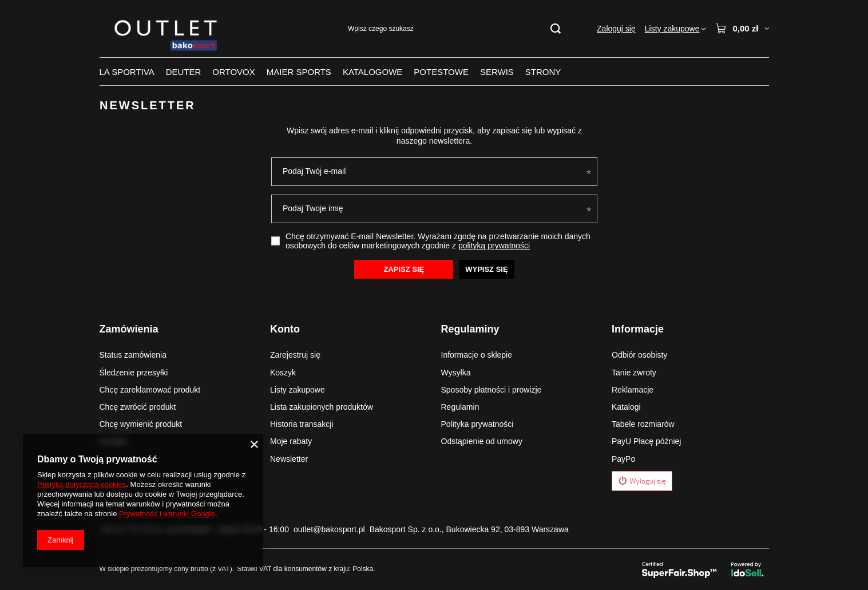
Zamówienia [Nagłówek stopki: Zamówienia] (129, 329)
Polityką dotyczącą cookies (82, 484)
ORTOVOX (233, 72)
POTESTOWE (441, 72)
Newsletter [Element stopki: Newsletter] (289, 459)
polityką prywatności (494, 245)
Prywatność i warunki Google (167, 514)
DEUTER (184, 72)
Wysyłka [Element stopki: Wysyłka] (456, 373)
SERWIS (497, 72)
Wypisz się (486, 269)
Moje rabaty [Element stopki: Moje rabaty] (291, 441)
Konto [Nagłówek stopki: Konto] (285, 329)
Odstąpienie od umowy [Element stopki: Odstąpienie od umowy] (482, 441)
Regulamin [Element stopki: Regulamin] (460, 407)
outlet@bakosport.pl (329, 529)
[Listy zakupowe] (676, 29)
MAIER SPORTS (299, 72)
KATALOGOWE (372, 72)
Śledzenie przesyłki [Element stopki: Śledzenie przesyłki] (134, 373)
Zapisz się (404, 269)
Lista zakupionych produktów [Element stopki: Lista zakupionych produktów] (322, 407)
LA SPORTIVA (127, 72)
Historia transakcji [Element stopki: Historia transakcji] (302, 424)
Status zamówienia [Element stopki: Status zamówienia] (133, 355)
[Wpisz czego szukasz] (454, 29)
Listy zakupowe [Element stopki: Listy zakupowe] (298, 390)
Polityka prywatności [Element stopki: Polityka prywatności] (477, 424)
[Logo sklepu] (168, 29)
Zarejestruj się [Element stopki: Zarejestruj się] (295, 355)
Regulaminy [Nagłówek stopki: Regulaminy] (470, 329)
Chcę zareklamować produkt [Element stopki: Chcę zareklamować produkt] (150, 390)
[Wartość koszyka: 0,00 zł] (742, 29)
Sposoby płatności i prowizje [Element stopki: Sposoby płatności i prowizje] (492, 390)
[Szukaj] (555, 29)
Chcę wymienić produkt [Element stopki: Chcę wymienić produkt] (141, 424)
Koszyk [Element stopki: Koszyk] (283, 373)
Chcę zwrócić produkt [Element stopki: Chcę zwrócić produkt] (138, 407)
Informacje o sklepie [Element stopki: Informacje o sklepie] (477, 355)
